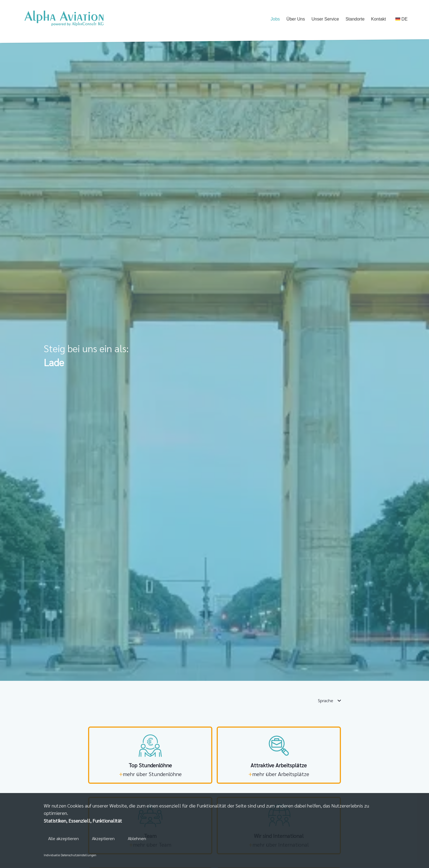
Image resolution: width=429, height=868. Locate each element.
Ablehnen (137, 838)
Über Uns (296, 19)
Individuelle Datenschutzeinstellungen (70, 855)
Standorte (355, 19)
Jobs (275, 19)
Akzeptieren (103, 838)
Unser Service (325, 19)
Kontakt (378, 19)
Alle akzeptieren (63, 838)
